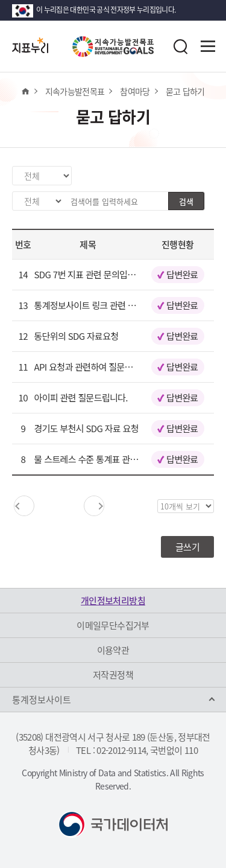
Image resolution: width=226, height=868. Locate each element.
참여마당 (135, 91)
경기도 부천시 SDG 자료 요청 (86, 428)
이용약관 (113, 650)
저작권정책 (113, 675)
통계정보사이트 (42, 700)
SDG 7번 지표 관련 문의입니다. (90, 274)
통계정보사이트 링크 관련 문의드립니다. (106, 305)
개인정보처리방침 (113, 601)
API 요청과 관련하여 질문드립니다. (96, 367)
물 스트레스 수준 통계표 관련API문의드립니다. (118, 459)
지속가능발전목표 (75, 91)
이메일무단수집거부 (113, 625)
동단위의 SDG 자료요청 (77, 336)
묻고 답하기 (185, 91)
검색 (186, 201)
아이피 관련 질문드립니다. (81, 397)
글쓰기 (187, 547)
